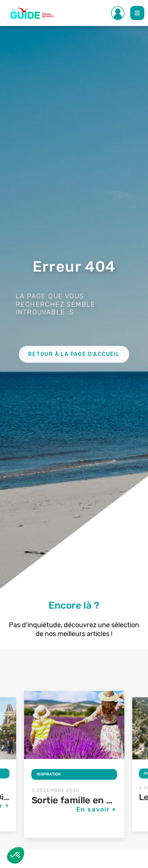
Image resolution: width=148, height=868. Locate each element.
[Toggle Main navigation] (137, 13)
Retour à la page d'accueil (74, 354)
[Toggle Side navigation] (118, 13)
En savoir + (97, 809)
